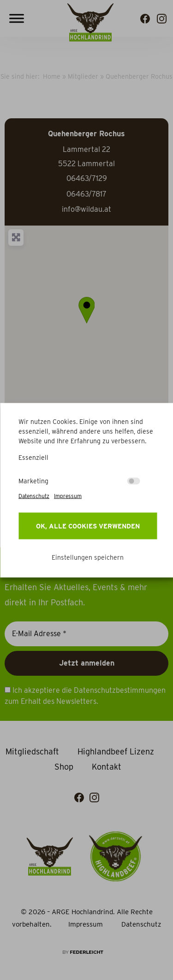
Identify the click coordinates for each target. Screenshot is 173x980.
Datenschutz (34, 496)
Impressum (68, 496)
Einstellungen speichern (88, 557)
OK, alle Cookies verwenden (88, 526)
